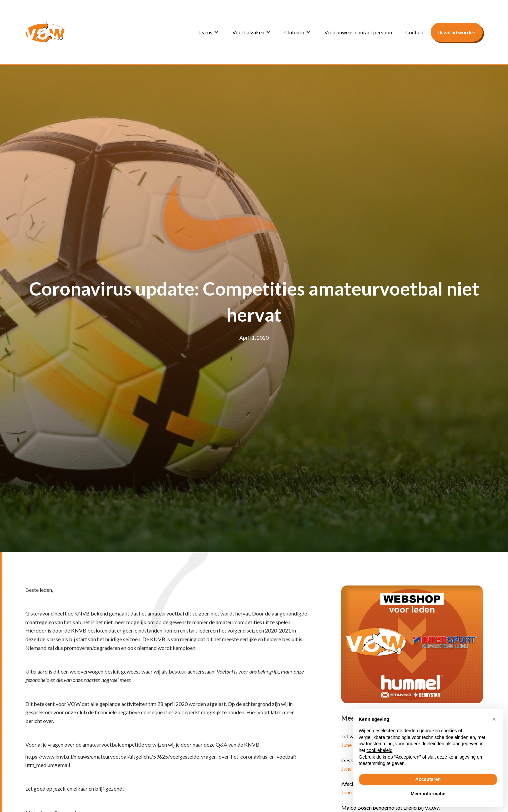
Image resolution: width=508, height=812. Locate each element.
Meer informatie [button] (428, 794)
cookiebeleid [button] (379, 750)
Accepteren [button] (428, 779)
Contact (415, 32)
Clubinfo (294, 32)
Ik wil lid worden (457, 32)
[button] (208, 32)
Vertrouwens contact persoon (358, 32)
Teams (205, 32)
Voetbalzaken (248, 32)
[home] (45, 32)
